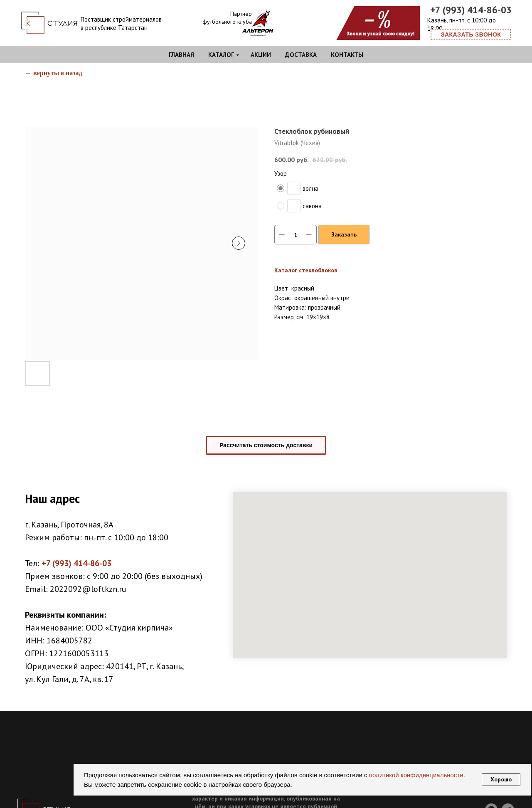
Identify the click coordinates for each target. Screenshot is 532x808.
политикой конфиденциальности (415, 775)
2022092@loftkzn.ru (88, 589)
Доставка (301, 55)
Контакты (347, 55)
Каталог (221, 55)
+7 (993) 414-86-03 (471, 10)
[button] (471, 34)
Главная (181, 55)
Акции (261, 55)
